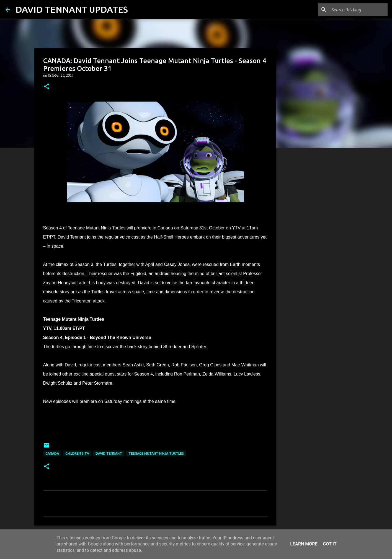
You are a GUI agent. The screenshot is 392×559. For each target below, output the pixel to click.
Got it (330, 544)
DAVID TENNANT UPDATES (72, 9)
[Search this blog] (359, 10)
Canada (52, 453)
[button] (47, 87)
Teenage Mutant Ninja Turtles (156, 453)
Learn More (304, 544)
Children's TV (77, 453)
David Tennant (109, 453)
